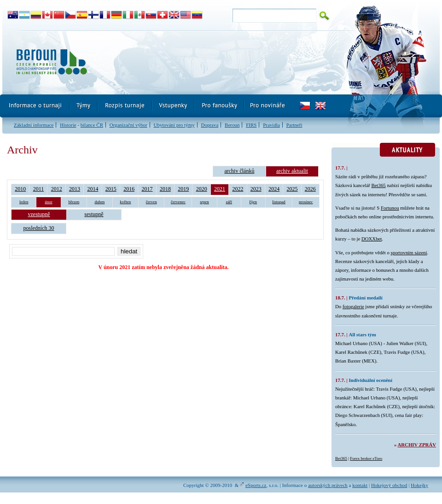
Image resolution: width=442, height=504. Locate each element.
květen (125, 202)
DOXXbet (372, 239)
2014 (93, 189)
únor (49, 202)
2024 (274, 189)
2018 (165, 189)
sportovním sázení (409, 252)
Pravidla (271, 125)
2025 (292, 189)
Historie (68, 125)
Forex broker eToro (366, 458)
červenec (178, 202)
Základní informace (34, 125)
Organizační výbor (128, 125)
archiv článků (239, 171)
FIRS (251, 125)
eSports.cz (256, 485)
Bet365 (379, 185)
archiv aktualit (292, 171)
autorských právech (328, 485)
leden (24, 202)
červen (151, 202)
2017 (147, 189)
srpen (204, 202)
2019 (183, 189)
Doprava (209, 125)
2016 (129, 189)
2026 (310, 189)
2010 (20, 189)
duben (99, 202)
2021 (220, 189)
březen (74, 202)
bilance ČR (92, 125)
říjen (253, 202)
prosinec (306, 202)
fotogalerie (353, 306)
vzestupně (39, 214)
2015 (111, 189)
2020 (202, 189)
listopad (279, 202)
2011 (39, 189)
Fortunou (390, 208)
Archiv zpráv (417, 445)
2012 (57, 189)
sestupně (94, 214)
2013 (75, 189)
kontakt (360, 485)
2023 (256, 189)
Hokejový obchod (389, 485)
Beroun (232, 125)
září (229, 202)
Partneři (294, 125)
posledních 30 (39, 228)
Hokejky (419, 485)
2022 (238, 189)
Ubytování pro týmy (174, 125)
